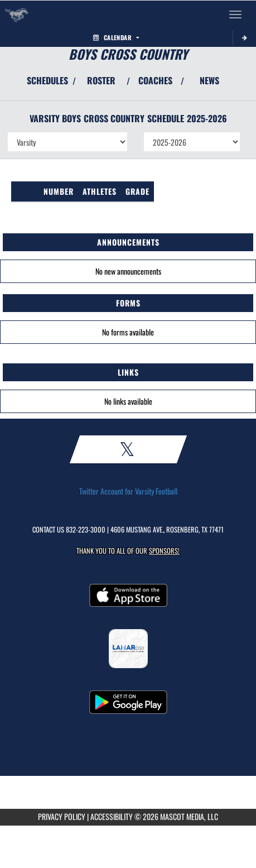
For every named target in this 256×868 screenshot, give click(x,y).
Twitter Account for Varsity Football (128, 491)
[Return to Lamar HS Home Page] (17, 15)
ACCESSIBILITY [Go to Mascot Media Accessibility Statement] (112, 816)
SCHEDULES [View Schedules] (47, 80)
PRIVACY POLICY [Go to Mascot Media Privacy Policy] (62, 816)
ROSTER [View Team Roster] (101, 80)
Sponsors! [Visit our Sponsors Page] (164, 551)
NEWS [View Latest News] (209, 80)
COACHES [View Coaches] (155, 80)
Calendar (116, 37)
